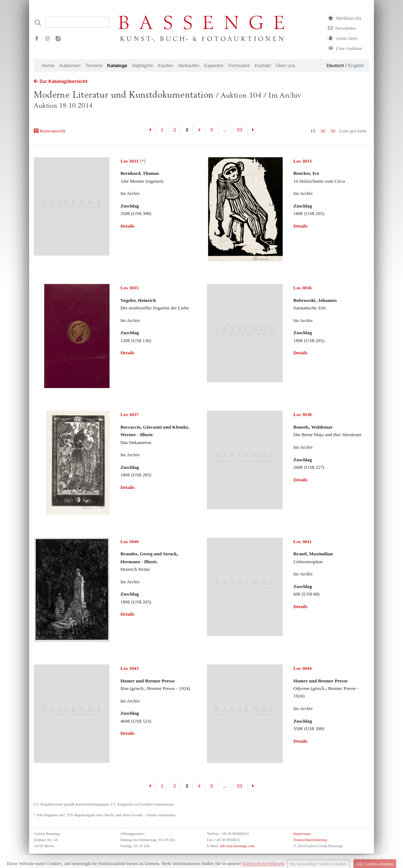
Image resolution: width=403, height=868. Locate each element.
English (356, 66)
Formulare (239, 66)
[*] (133, 161)
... (225, 130)
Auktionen (70, 66)
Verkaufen (189, 66)
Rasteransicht (50, 131)
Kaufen (166, 66)
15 (313, 131)
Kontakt (263, 66)
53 (240, 130)
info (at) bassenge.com (237, 846)
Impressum (302, 834)
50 (333, 131)
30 (323, 131)
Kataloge (117, 66)
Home (48, 66)
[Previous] (150, 130)
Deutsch (335, 66)
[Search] (78, 22)
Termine (94, 66)
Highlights (143, 66)
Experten (214, 66)
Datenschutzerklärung (310, 840)
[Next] (253, 130)
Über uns (286, 66)
